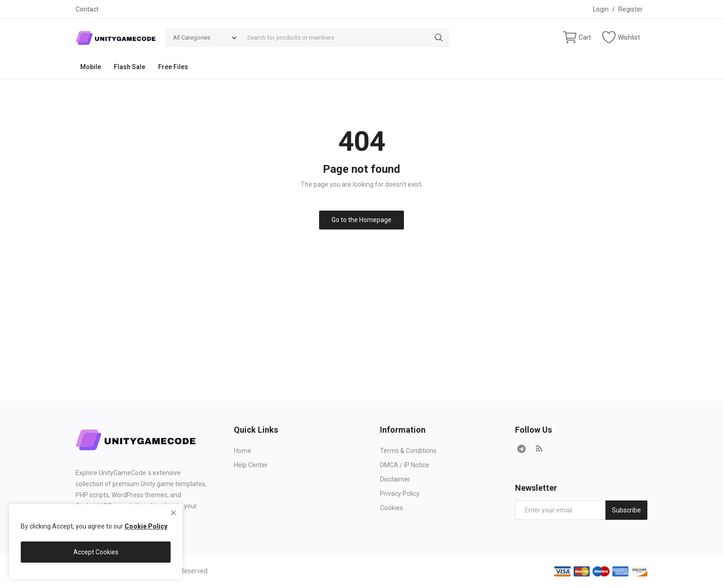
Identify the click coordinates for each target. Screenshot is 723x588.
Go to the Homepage (361, 220)
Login (601, 9)
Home (243, 451)
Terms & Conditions (408, 451)
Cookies (391, 508)
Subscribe (626, 510)
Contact (87, 9)
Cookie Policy (146, 526)
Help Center (251, 465)
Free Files (173, 67)
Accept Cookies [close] (96, 552)
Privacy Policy (400, 494)
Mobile (91, 67)
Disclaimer (395, 479)
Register (631, 9)
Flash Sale (130, 67)
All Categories (192, 38)
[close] (173, 513)
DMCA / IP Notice (405, 465)
